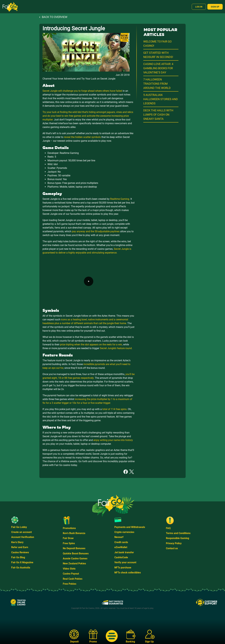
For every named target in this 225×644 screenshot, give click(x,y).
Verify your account (125, 562)
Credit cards (121, 542)
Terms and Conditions (178, 533)
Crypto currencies (124, 532)
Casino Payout (71, 574)
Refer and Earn (20, 547)
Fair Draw (68, 538)
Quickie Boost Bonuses (76, 553)
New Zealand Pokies (74, 563)
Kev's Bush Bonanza (74, 533)
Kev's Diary (17, 542)
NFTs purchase (123, 568)
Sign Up (215, 7)
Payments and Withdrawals (130, 527)
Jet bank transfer (124, 552)
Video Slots (69, 569)
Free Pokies (70, 584)
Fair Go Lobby (19, 527)
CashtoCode (121, 557)
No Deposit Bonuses (74, 548)
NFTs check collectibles (128, 573)
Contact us (172, 548)
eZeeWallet (121, 547)
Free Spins (69, 543)
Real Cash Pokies (73, 579)
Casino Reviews (20, 552)
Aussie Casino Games (75, 558)
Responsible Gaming (177, 538)
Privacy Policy (174, 543)
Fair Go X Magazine (22, 562)
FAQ (168, 528)
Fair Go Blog (18, 557)
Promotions (69, 528)
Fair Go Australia (21, 568)
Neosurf (119, 537)
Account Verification (23, 537)
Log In (199, 7)
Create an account (21, 532)
